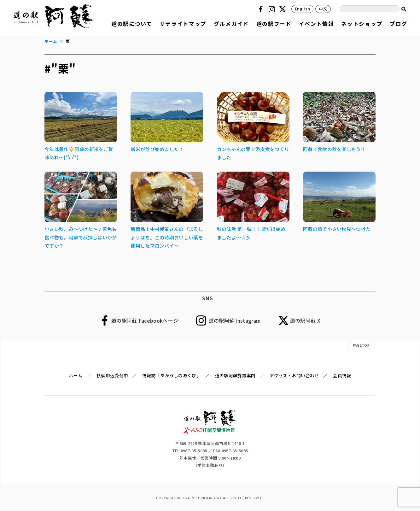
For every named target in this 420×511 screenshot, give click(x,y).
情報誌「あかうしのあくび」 (172, 375)
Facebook (262, 9)
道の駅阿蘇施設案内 (235, 375)
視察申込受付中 (112, 375)
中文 (323, 9)
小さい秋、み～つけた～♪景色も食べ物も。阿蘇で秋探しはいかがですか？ (81, 237)
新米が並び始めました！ (157, 149)
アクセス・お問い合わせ (294, 375)
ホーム (76, 375)
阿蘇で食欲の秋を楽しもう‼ (334, 149)
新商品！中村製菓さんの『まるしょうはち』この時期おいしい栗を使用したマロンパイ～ (167, 237)
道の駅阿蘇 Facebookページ (145, 320)
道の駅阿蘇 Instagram (235, 320)
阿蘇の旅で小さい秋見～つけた (337, 229)
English (302, 9)
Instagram (273, 9)
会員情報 (342, 375)
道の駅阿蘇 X (305, 320)
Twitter (283, 9)
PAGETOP (361, 345)
